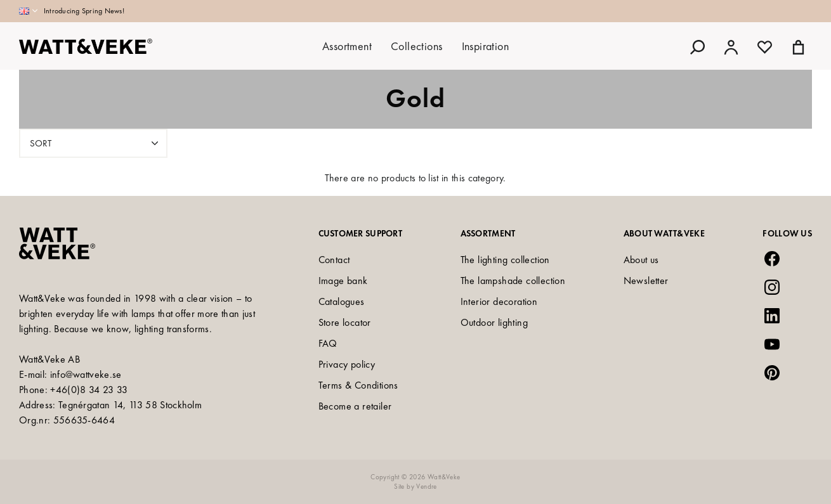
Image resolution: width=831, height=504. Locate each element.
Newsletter (646, 281)
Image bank (343, 281)
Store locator (345, 322)
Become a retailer (355, 406)
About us (641, 260)
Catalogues (342, 301)
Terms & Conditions (358, 385)
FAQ (328, 343)
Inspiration (485, 46)
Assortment (347, 46)
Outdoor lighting (494, 322)
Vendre (426, 486)
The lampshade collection (513, 281)
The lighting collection (505, 260)
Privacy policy (347, 364)
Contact (334, 260)
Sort (95, 143)
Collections (416, 46)
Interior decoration (499, 301)
